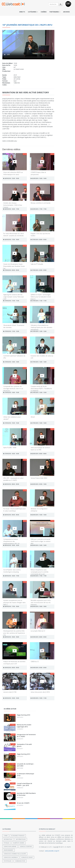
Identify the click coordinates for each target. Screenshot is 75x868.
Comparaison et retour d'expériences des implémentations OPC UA (11, 540)
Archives (66, 12)
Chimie (6, 836)
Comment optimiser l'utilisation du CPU (14, 357)
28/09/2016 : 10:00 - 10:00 (39, 515)
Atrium (33, 417)
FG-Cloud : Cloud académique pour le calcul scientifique (15, 510)
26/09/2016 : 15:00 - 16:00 (11, 178)
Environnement (8, 850)
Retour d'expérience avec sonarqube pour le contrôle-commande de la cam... (40, 571)
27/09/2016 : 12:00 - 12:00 (39, 331)
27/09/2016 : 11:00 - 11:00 (11, 301)
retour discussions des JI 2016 (40, 692)
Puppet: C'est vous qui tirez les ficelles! (40, 234)
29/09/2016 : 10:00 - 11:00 (39, 698)
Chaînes (44, 12)
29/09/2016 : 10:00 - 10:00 (11, 698)
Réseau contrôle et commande (41, 203)
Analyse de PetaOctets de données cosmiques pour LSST (14, 662)
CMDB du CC (35, 662)
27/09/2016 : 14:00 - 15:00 (11, 392)
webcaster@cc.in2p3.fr (52, 851)
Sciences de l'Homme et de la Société (15, 854)
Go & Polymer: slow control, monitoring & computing (12, 571)
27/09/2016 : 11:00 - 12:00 (11, 331)
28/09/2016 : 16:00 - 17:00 (11, 576)
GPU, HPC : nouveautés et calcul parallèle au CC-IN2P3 (13, 479)
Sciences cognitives (26, 846)
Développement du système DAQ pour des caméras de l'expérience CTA (14, 632)
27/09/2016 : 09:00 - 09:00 (11, 270)
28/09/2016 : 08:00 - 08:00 (39, 454)
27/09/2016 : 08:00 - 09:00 (39, 240)
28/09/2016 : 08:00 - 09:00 (11, 484)
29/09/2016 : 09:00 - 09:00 (11, 668)
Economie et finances (18, 836)
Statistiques (8, 861)
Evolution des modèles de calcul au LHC (42, 357)
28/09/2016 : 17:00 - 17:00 (39, 576)
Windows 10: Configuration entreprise (39, 510)
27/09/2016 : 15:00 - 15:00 (39, 392)
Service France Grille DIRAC (39, 478)
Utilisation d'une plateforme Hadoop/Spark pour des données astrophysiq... (42, 326)
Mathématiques (21, 839)
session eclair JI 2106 (10, 692)
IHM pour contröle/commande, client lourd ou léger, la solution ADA (41, 540)
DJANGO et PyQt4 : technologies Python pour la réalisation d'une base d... (41, 296)
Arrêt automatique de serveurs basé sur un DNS (40, 449)
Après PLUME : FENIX (10, 448)
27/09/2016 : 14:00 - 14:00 (11, 362)
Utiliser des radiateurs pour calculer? (12, 418)
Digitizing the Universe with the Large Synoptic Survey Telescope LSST (14, 296)
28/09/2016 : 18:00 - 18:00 (39, 606)
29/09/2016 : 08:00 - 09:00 (39, 637)
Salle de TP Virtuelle (37, 264)
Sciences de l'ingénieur (11, 857)
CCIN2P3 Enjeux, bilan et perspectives (38, 173)
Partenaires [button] (55, 12)
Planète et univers (19, 843)
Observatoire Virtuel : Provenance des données (14, 326)
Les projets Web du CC (38, 631)
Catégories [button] (33, 12)
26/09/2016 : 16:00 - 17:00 (11, 209)
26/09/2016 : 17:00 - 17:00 (39, 209)
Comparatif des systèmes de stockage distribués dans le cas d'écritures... (13, 387)
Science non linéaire (10, 846)
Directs (22, 12)
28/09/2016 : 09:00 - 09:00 (11, 515)
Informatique (8, 839)
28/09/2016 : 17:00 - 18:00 (11, 606)
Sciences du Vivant (27, 857)
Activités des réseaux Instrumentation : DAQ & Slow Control (13, 204)
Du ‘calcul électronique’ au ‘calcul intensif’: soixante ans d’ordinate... (14, 234)
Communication (20, 861)
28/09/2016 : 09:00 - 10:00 (39, 484)
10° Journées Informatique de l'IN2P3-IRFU (27, 25)
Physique (6, 843)
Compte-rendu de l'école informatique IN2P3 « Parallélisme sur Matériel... (41, 387)
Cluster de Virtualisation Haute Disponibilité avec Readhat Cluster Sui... (14, 265)
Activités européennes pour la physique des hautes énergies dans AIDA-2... (14, 601)
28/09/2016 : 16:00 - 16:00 (11, 545)
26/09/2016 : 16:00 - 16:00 (39, 178)
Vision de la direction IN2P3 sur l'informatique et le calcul (13, 173)
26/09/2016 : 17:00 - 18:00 (11, 240)
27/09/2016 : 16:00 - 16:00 (39, 423)
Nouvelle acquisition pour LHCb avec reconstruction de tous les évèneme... (41, 601)
